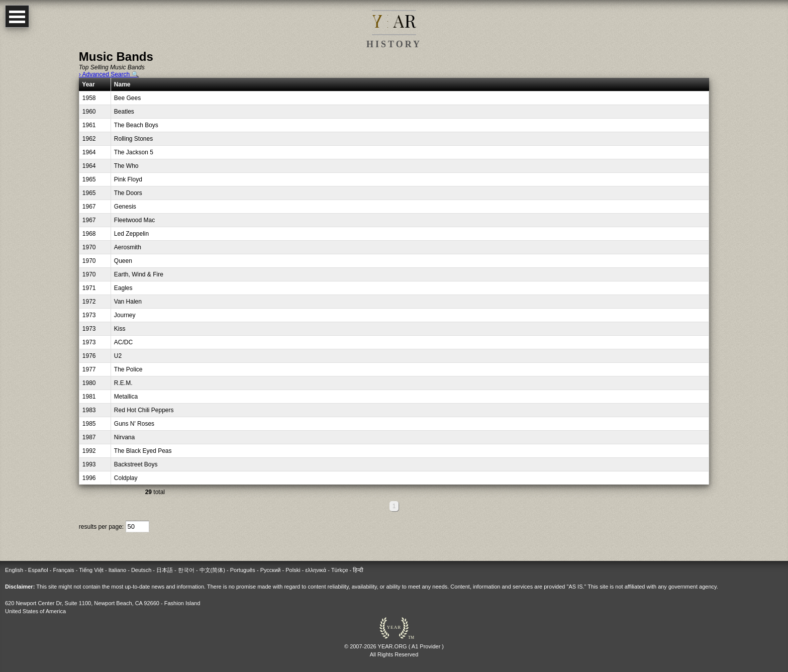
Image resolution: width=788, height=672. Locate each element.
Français (63, 570)
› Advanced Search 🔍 (109, 74)
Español (38, 570)
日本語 (165, 570)
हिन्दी (358, 570)
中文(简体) (212, 570)
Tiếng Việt (91, 570)
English (14, 570)
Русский (271, 570)
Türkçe (340, 570)
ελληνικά (316, 570)
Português (243, 570)
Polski (293, 570)
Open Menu (17, 16)
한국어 (186, 570)
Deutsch (141, 570)
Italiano (117, 570)
